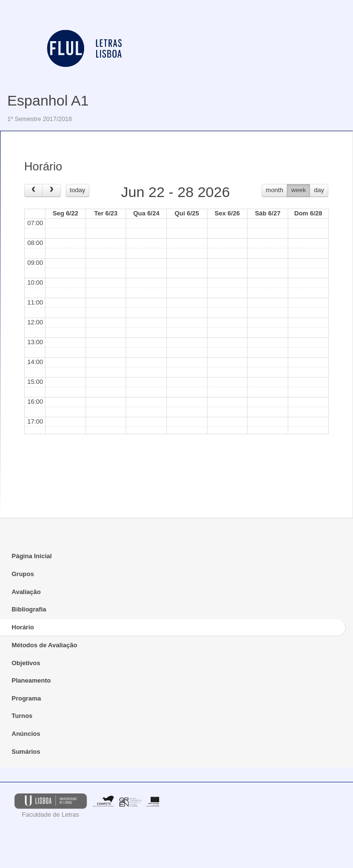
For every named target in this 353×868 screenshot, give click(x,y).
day (319, 190)
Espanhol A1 (48, 100)
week (298, 190)
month (275, 190)
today (77, 190)
